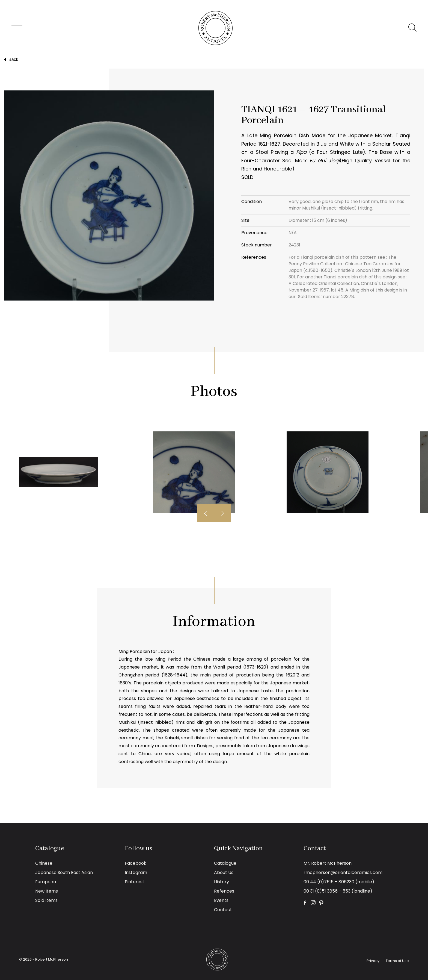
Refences (224, 891)
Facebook (136, 863)
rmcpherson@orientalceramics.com (343, 872)
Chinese (44, 863)
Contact (223, 910)
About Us (224, 872)
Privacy (373, 961)
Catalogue (225, 863)
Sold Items (46, 900)
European (46, 882)
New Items (47, 891)
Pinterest (135, 882)
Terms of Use (397, 961)
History (222, 882)
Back (11, 60)
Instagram (136, 872)
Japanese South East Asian (64, 872)
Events (221, 900)
